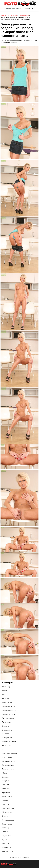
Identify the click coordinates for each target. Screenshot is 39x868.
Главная (29, 9)
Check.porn (24, 857)
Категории (13, 15)
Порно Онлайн (14, 9)
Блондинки (24, 15)
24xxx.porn (14, 857)
